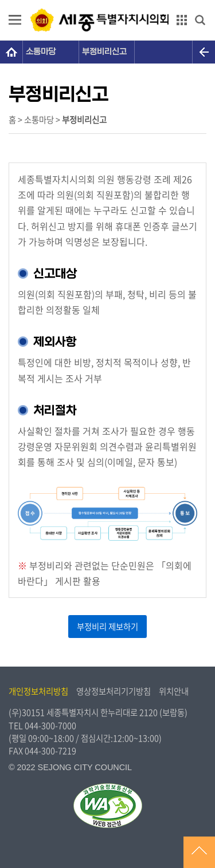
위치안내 (174, 691)
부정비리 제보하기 (107, 627)
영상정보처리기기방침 (114, 691)
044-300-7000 (50, 726)
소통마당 (41, 52)
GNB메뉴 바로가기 (108, 1)
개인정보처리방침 (38, 691)
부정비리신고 (104, 52)
